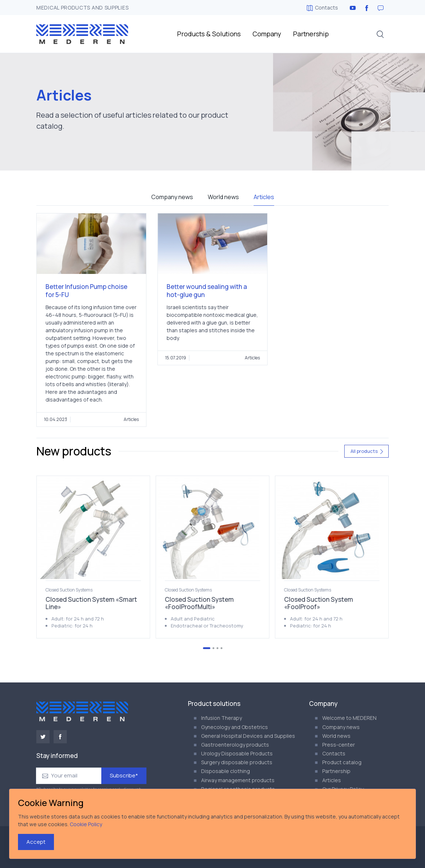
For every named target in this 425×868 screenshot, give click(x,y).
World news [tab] (223, 197)
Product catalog (342, 762)
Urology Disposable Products (237, 753)
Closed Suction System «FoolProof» (319, 603)
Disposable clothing (226, 771)
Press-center (339, 745)
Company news (341, 727)
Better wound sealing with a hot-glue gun (207, 291)
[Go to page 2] (213, 648)
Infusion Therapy (221, 718)
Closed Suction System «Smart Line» (91, 603)
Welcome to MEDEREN (349, 718)
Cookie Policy (86, 824)
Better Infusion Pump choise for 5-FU (86, 291)
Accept (36, 842)
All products (367, 451)
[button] (380, 34)
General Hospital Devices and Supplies (248, 736)
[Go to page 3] (217, 648)
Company (267, 34)
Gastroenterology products (235, 745)
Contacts (322, 8)
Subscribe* (124, 775)
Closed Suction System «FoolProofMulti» (199, 603)
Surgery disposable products (237, 762)
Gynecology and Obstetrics (235, 727)
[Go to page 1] (207, 648)
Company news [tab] (172, 197)
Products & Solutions (209, 34)
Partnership (311, 34)
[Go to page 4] (221, 648)
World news (336, 736)
